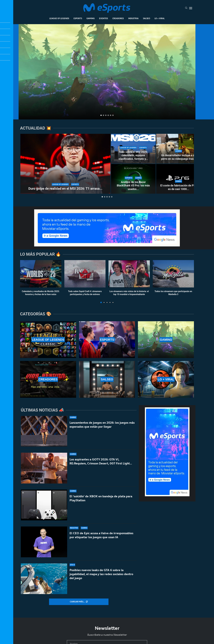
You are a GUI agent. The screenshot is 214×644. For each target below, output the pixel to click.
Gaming (91, 18)
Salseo (147, 18)
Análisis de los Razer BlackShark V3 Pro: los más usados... (133, 186)
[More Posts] (79, 602)
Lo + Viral (160, 18)
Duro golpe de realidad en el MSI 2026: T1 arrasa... (65, 189)
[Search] (186, 8)
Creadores (118, 18)
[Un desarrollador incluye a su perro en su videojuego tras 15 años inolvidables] (178, 149)
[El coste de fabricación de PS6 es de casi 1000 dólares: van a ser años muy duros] (178, 179)
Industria (133, 18)
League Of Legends (59, 18)
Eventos (104, 18)
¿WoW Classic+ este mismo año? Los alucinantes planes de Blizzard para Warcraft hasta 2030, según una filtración (107, 103)
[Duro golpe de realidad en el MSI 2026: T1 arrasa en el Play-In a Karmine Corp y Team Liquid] (65, 164)
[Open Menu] (191, 8)
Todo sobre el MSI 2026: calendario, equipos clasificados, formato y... (133, 155)
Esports (78, 18)
